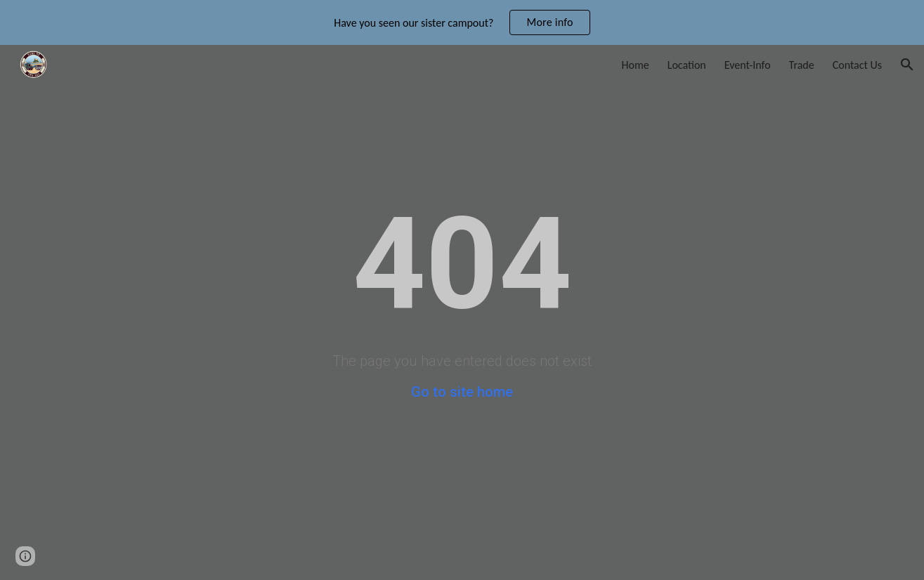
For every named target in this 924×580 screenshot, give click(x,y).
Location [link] (687, 65)
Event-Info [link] (748, 65)
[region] (462, 22)
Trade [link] (802, 65)
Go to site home (462, 392)
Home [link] (636, 65)
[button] (907, 65)
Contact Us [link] (857, 65)
